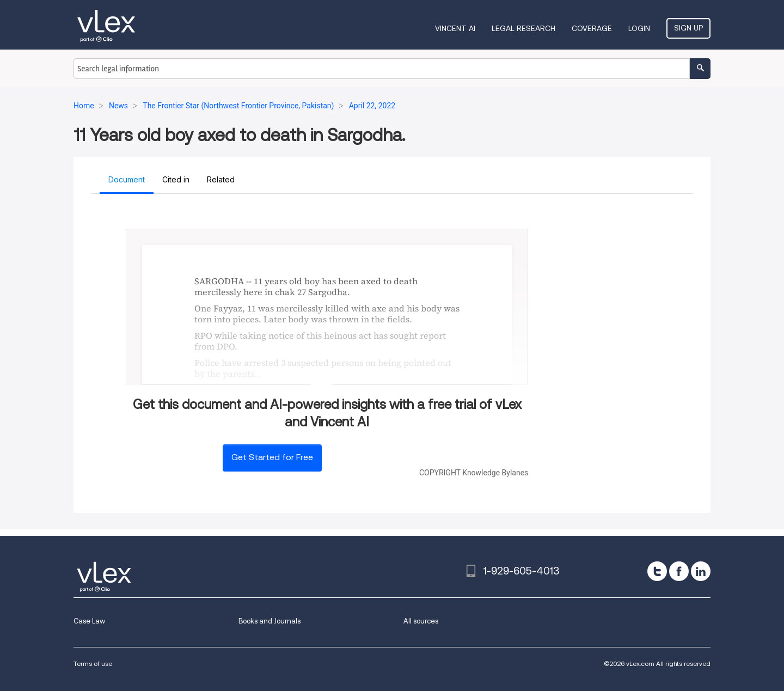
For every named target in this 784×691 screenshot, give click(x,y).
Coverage (592, 28)
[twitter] (657, 571)
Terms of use (93, 664)
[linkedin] (701, 571)
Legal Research (523, 28)
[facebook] (679, 571)
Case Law (89, 621)
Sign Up (688, 28)
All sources (421, 621)
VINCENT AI (455, 28)
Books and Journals (269, 621)
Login (639, 28)
